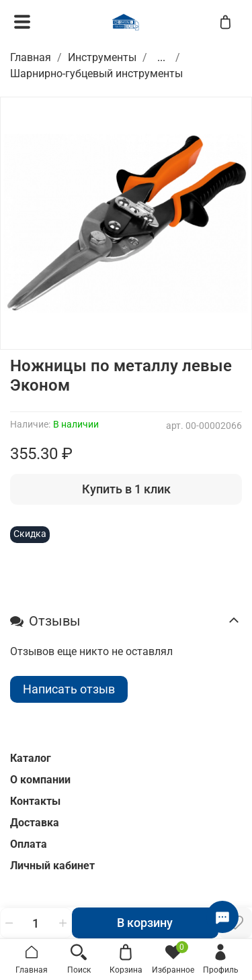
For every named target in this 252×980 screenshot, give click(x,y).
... (161, 58)
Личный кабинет (52, 866)
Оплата (29, 844)
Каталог (31, 758)
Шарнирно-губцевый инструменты (96, 73)
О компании (40, 780)
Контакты (35, 801)
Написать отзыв (69, 689)
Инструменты (102, 57)
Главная (31, 57)
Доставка (35, 823)
